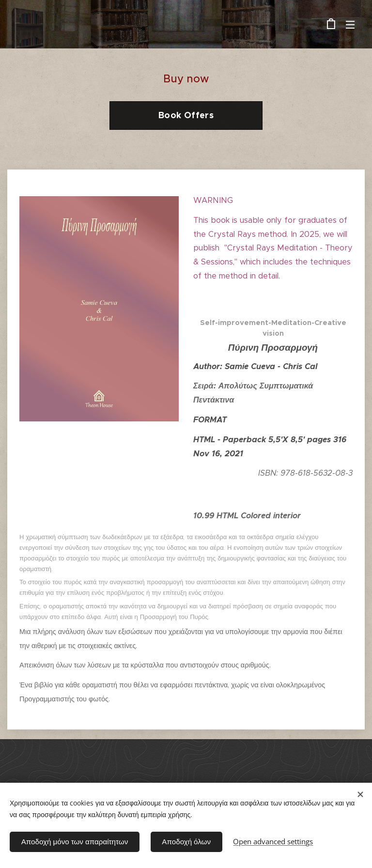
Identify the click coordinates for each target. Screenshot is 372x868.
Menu (350, 25)
